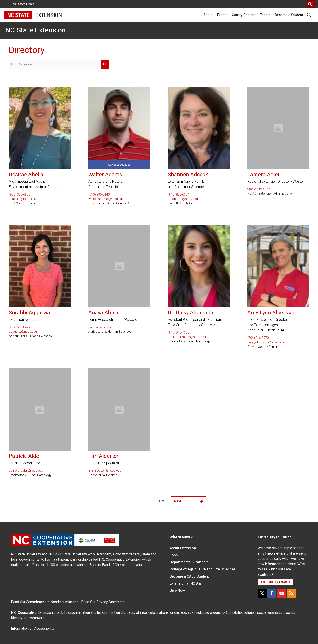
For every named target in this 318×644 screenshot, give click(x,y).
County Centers (244, 15)
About (208, 15)
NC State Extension (36, 30)
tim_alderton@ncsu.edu (105, 471)
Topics (265, 15)
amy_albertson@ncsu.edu (266, 342)
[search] (311, 4)
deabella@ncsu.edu (22, 199)
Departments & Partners (189, 562)
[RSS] (291, 593)
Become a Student (289, 15)
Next (189, 501)
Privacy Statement (110, 602)
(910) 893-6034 (179, 194)
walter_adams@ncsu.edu (106, 199)
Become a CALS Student (189, 576)
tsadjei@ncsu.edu (260, 189)
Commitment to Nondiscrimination (52, 602)
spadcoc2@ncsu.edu (183, 199)
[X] (262, 593)
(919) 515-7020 (179, 332)
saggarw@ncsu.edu (23, 332)
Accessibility (44, 628)
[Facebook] (272, 593)
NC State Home (24, 4)
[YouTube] (282, 593)
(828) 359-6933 (20, 194)
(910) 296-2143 (99, 194)
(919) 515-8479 (20, 327)
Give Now (177, 590)
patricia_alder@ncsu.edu (26, 471)
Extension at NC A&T (186, 583)
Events (222, 15)
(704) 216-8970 (258, 338)
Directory (27, 50)
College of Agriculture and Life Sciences (203, 569)
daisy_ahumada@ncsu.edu (187, 337)
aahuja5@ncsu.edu (102, 327)
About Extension (183, 548)
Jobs (174, 555)
